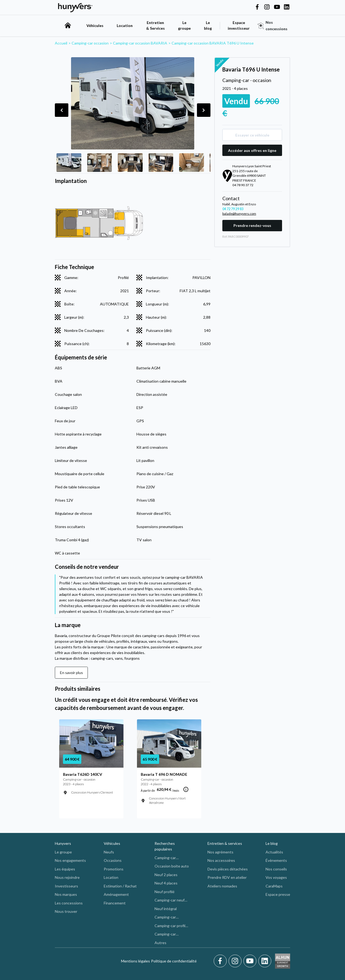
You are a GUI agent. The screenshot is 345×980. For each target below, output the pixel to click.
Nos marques (66, 894)
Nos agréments (220, 852)
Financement (115, 903)
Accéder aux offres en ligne (252, 150)
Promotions (114, 869)
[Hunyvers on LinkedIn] (287, 7)
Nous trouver (66, 911)
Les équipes (65, 869)
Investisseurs (66, 886)
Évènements (276, 860)
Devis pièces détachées (228, 869)
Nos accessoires (221, 860)
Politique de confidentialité (174, 961)
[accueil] (68, 25)
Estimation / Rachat (120, 886)
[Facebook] (221, 961)
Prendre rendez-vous (252, 225)
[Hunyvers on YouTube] (277, 7)
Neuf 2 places (166, 875)
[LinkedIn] (265, 961)
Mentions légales (135, 961)
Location (125, 25)
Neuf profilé (165, 892)
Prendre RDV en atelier (227, 877)
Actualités (274, 852)
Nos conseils (276, 869)
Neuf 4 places (166, 883)
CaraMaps (274, 886)
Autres (160, 943)
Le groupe (184, 25)
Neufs (109, 852)
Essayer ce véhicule (252, 135)
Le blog (272, 843)
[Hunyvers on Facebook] (257, 7)
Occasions (113, 860)
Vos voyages (276, 877)
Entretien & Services (155, 25)
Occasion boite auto (172, 866)
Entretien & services (225, 843)
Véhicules (95, 25)
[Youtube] (251, 961)
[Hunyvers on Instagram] (267, 7)
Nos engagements (70, 860)
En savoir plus (71, 673)
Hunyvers (63, 843)
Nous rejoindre (67, 877)
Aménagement (116, 894)
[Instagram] (236, 961)
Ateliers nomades (222, 886)
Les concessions (69, 903)
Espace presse (278, 894)
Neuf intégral (166, 909)
